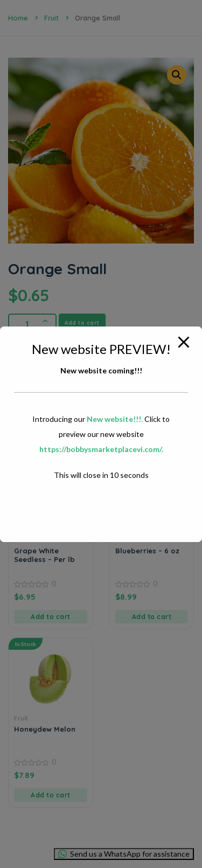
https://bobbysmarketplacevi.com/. (101, 449)
